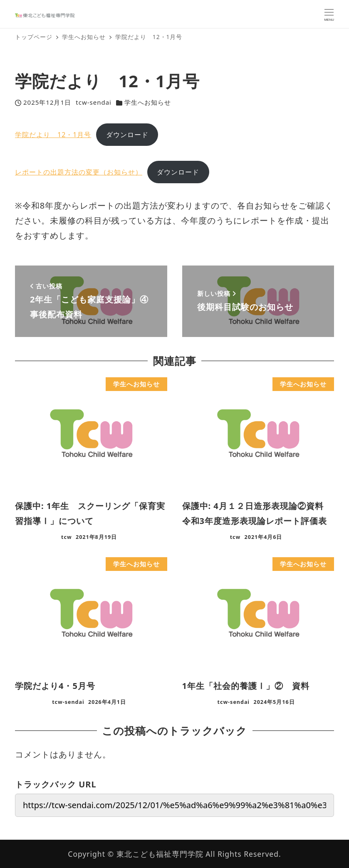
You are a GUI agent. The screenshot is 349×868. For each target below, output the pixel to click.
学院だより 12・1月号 (53, 135)
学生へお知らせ (148, 102)
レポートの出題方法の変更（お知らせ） (79, 172)
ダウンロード (127, 135)
